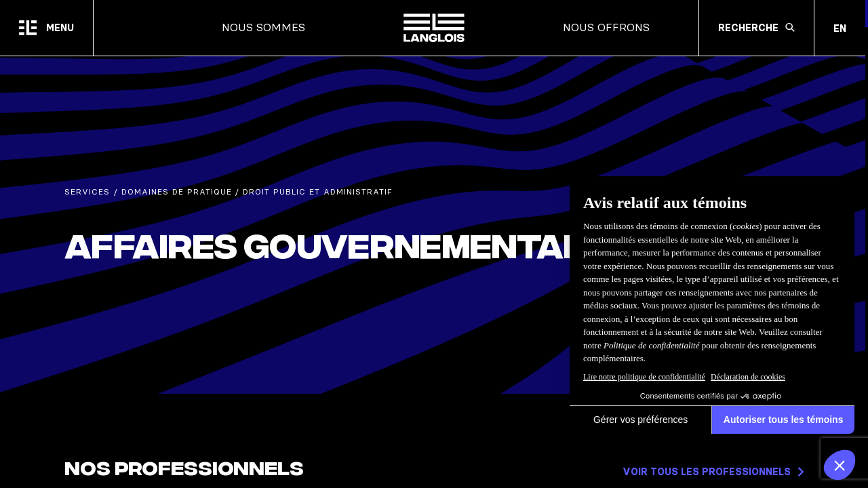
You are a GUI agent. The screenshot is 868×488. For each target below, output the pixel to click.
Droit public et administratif (318, 192)
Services (87, 192)
